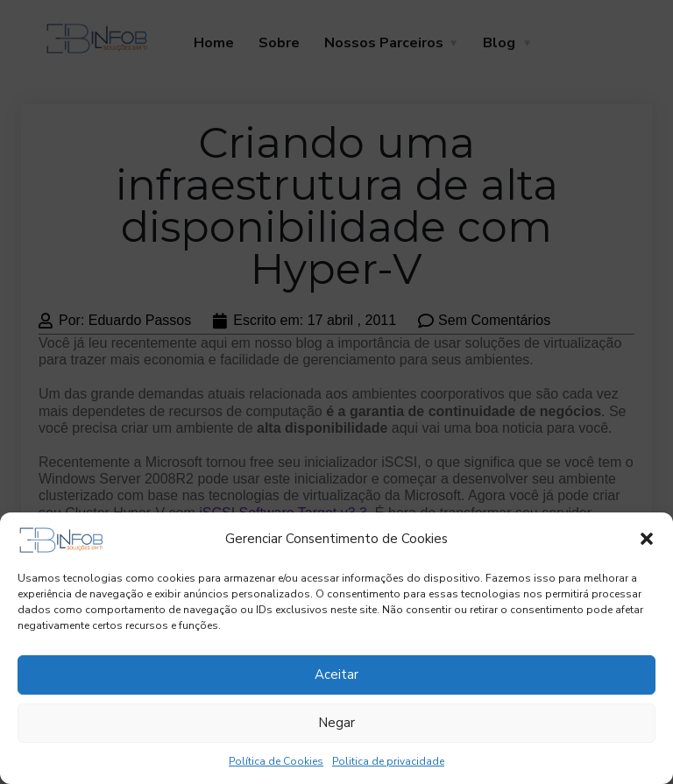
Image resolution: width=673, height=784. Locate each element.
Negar (336, 723)
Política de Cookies (276, 761)
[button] (647, 539)
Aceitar (336, 675)
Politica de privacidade (388, 761)
